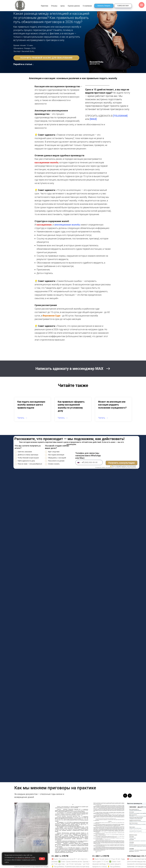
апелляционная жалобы (67, 225)
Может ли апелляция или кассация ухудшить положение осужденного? (112, 405)
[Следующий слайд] (130, 796)
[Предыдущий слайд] (125, 796)
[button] (46, 58)
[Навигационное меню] (142, 5)
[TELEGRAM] (120, 116)
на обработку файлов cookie (25, 857)
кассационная (44, 225)
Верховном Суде (52, 316)
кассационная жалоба (46, 163)
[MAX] (93, 119)
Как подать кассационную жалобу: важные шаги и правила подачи (31, 405)
